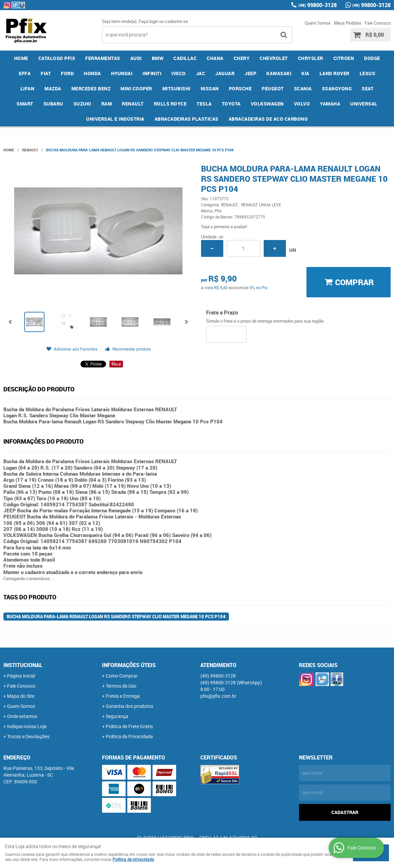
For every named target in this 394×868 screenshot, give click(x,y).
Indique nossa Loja (27, 726)
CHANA (215, 58)
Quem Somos (318, 23)
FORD (67, 73)
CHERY (242, 58)
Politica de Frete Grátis (129, 726)
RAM (107, 104)
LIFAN (28, 88)
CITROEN (344, 58)
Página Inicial (21, 676)
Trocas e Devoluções (28, 736)
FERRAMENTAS (103, 58)
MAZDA (53, 88)
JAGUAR (225, 73)
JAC (201, 73)
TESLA (204, 104)
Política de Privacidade (129, 736)
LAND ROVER (335, 73)
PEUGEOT (273, 88)
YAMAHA (330, 104)
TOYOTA (231, 104)
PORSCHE (240, 88)
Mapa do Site (21, 696)
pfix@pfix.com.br (218, 696)
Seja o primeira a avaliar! (224, 227)
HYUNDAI (122, 73)
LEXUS (368, 73)
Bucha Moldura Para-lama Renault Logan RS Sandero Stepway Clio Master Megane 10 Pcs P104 (116, 617)
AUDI (136, 58)
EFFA (25, 73)
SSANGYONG (337, 88)
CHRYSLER (311, 58)
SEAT (368, 88)
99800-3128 (318, 5)
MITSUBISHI (176, 88)
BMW (158, 58)
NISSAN (210, 88)
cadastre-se (176, 21)
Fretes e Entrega (123, 696)
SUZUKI (82, 104)
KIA (305, 73)
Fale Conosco (378, 23)
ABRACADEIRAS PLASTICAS (187, 119)
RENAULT (133, 104)
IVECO (179, 73)
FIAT (46, 73)
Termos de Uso (121, 686)
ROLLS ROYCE (170, 104)
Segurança (117, 716)
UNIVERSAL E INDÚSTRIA (115, 119)
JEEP (250, 73)
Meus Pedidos (348, 23)
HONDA (92, 73)
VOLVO (302, 104)
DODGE (372, 58)
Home (21, 58)
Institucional (23, 665)
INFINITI (152, 73)
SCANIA (303, 88)
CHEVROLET (274, 58)
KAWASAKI (279, 73)
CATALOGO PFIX (57, 58)
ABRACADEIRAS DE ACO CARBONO (268, 119)
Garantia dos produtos (129, 706)
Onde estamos (22, 716)
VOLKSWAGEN (267, 104)
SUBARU (53, 104)
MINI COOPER (136, 88)
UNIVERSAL (364, 104)
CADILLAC (185, 58)
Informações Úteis (129, 665)
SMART (25, 104)
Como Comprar (122, 676)
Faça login (149, 21)
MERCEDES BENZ (91, 88)
